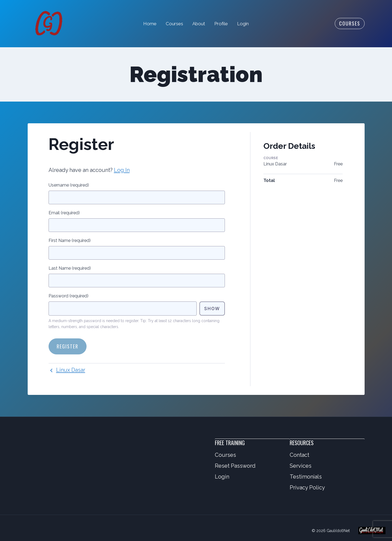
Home (150, 24)
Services (301, 466)
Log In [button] (122, 170)
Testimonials (306, 477)
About (199, 24)
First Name (70, 240)
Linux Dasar (67, 370)
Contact (299, 455)
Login (243, 24)
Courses (174, 24)
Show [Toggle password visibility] (212, 309)
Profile (221, 24)
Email (64, 213)
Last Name (70, 268)
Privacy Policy (307, 487)
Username (69, 185)
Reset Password (235, 466)
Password (68, 296)
